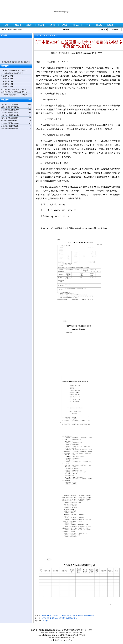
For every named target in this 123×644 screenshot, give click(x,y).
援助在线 (99, 25)
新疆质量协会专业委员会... (10, 129)
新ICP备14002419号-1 (65, 640)
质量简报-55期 (8, 87)
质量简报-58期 (8, 79)
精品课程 (64, 25)
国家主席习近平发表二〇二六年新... (15, 89)
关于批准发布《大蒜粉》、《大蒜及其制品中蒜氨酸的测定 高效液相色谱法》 (68, 616)
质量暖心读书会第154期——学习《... (15, 71)
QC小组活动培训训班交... (10, 121)
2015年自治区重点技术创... (10, 123)
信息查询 (75, 25)
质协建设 (41, 25)
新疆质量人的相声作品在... (10, 126)
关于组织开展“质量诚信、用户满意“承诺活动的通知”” (60, 618)
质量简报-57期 (8, 81)
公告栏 (53, 35)
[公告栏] (45, 621)
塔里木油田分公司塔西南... (10, 104)
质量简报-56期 (8, 84)
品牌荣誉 (18, 25)
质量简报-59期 (8, 76)
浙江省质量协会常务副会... (10, 113)
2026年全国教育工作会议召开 (13, 73)
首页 (6, 25)
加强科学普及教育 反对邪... (11, 110)
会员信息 (52, 25)
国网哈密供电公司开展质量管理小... (15, 92)
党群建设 (110, 25)
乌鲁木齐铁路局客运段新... (10, 107)
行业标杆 (29, 25)
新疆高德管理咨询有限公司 (65, 638)
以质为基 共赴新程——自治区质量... (16, 95)
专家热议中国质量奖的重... (10, 115)
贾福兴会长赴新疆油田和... (10, 118)
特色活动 (87, 25)
